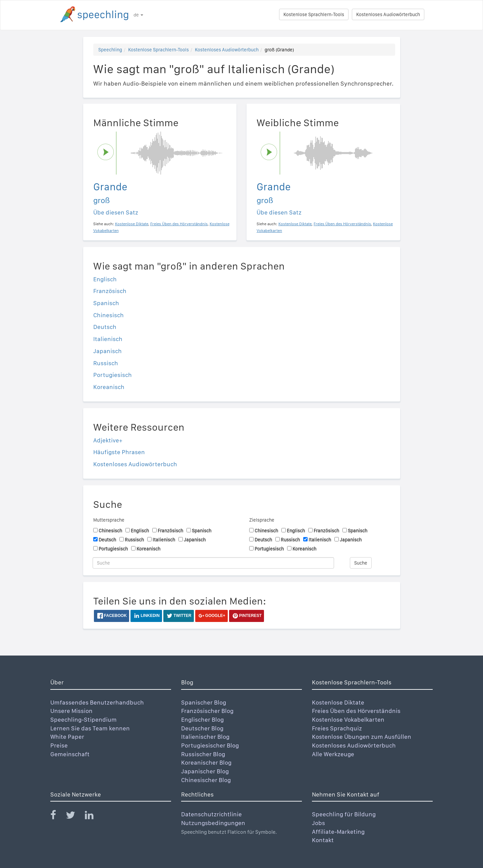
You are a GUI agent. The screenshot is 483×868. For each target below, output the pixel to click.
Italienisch (108, 339)
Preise (59, 745)
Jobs (318, 823)
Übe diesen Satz (116, 212)
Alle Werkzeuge (333, 754)
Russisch (106, 363)
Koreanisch (109, 387)
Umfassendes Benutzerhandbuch (97, 702)
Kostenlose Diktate (338, 702)
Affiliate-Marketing (338, 832)
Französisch (110, 291)
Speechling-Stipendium (84, 719)
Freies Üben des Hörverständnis (356, 711)
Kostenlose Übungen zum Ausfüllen (362, 737)
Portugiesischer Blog (210, 745)
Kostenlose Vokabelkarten (348, 719)
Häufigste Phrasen (119, 452)
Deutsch (105, 327)
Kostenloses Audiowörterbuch (388, 14)
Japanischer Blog (205, 771)
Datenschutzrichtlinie (211, 814)
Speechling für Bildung (344, 814)
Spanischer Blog (204, 702)
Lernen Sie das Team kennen (90, 728)
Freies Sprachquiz (337, 728)
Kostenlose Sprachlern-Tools (314, 14)
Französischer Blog (207, 711)
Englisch (105, 279)
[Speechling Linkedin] (93, 816)
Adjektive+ (108, 440)
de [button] (138, 15)
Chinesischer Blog (206, 780)
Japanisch (108, 351)
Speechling (110, 50)
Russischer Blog (203, 754)
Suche (361, 563)
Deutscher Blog (202, 728)
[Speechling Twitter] (75, 816)
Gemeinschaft (70, 754)
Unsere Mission (71, 711)
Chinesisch (109, 315)
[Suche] (213, 563)
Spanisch (106, 303)
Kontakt (323, 840)
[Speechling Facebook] (57, 816)
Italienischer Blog (205, 737)
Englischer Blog (202, 719)
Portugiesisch (113, 375)
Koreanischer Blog (206, 762)
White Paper (67, 737)
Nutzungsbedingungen (213, 823)
